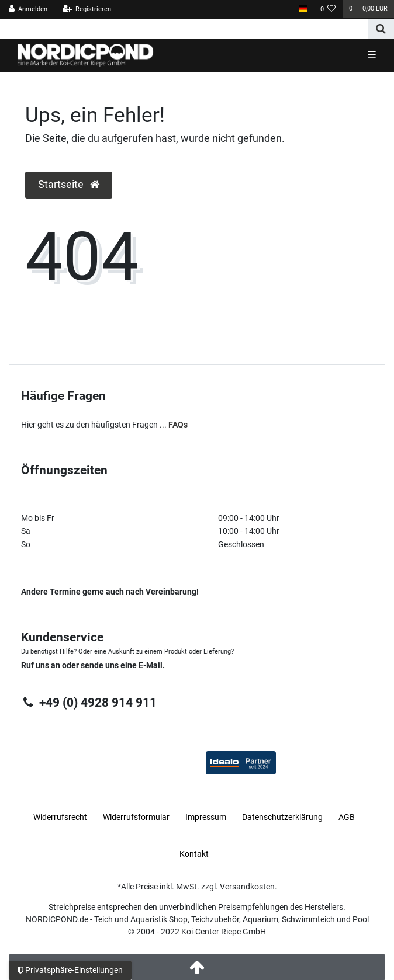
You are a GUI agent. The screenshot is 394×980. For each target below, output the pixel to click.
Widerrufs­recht (60, 817)
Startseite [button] (69, 185)
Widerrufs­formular (136, 817)
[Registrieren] (87, 9)
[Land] (303, 9)
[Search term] (184, 29)
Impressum (206, 817)
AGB (347, 817)
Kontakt (194, 854)
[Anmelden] (28, 9)
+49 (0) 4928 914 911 (89, 703)
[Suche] (381, 29)
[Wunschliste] (328, 9)
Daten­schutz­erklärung (282, 817)
